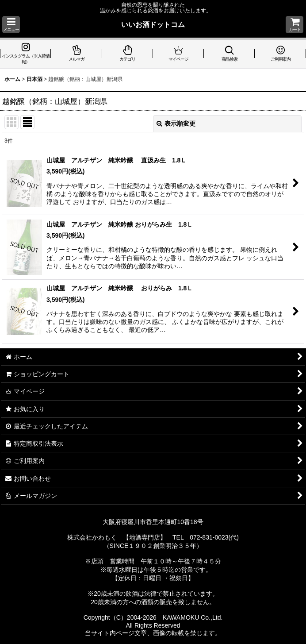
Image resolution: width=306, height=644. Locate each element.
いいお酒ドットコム (153, 24)
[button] (11, 25)
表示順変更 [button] (176, 123)
